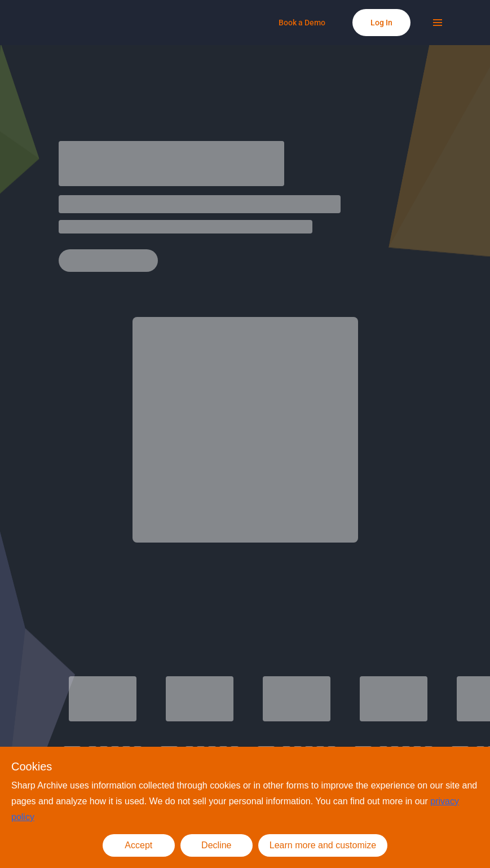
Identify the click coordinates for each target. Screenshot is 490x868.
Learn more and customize (323, 845)
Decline (216, 845)
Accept (138, 845)
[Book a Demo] (302, 23)
